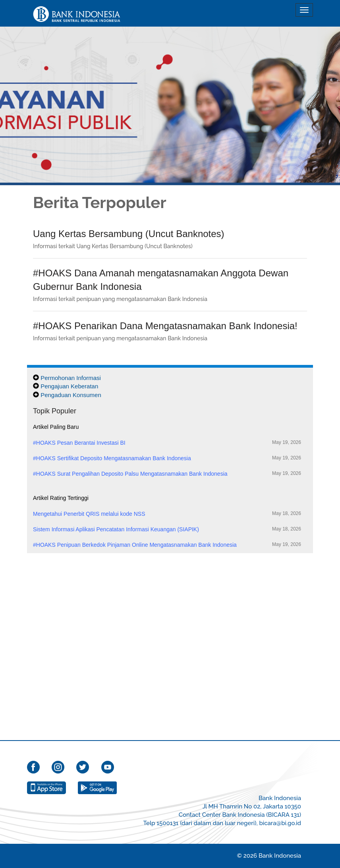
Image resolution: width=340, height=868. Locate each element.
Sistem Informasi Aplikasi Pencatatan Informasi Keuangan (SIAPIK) (167, 529)
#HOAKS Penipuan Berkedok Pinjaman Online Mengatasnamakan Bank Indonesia (167, 545)
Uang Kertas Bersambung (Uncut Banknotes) (129, 234)
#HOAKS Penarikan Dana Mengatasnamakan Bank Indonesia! (165, 326)
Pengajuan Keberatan (69, 386)
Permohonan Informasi (71, 378)
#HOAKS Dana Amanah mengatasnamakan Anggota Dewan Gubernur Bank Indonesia (161, 280)
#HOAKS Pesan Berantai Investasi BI (167, 443)
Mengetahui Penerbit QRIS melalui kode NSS (167, 514)
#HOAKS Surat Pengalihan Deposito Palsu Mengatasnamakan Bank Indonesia (167, 474)
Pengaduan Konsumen (71, 395)
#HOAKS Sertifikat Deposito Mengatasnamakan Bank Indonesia (167, 458)
